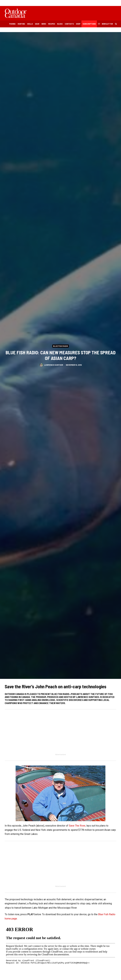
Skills (30, 24)
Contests (69, 24)
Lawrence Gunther (54, 365)
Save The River (77, 826)
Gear (37, 24)
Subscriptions (89, 24)
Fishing (12, 24)
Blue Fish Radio (61, 346)
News (44, 24)
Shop (78, 24)
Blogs (60, 24)
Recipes (52, 24)
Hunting (21, 24)
